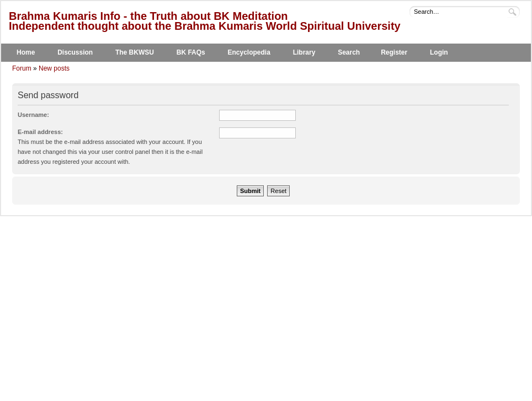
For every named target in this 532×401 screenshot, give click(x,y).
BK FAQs (191, 52)
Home (26, 52)
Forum (22, 68)
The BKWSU (135, 52)
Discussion (75, 52)
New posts (54, 68)
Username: (33, 115)
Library (304, 52)
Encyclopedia (249, 52)
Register (394, 52)
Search (349, 52)
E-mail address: (40, 132)
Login (439, 52)
